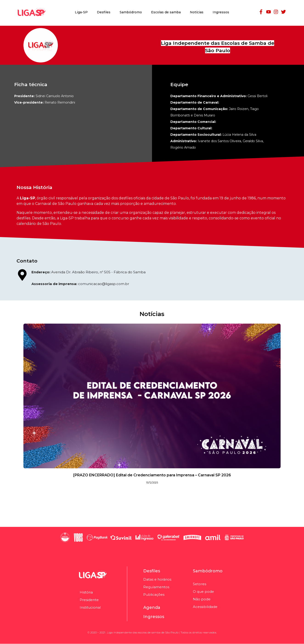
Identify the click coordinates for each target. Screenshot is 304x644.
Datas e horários (157, 579)
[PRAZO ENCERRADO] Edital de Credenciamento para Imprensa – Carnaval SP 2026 (152, 475)
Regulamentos (156, 587)
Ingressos (221, 12)
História (86, 592)
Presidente (89, 600)
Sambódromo (131, 12)
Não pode (202, 599)
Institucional (90, 607)
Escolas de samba (166, 12)
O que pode (203, 592)
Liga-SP (81, 12)
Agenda (152, 607)
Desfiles (104, 12)
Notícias (197, 12)
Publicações (154, 595)
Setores (200, 584)
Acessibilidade (205, 607)
